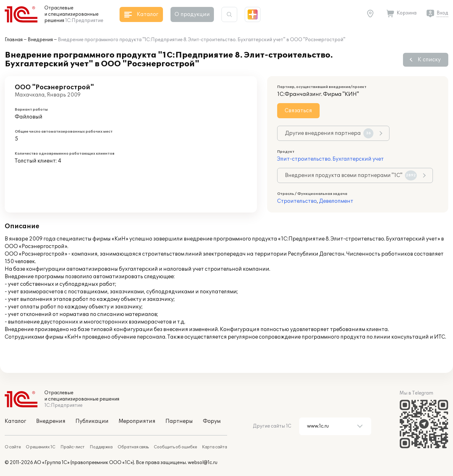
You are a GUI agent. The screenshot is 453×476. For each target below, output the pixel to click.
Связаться (298, 111)
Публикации (92, 421)
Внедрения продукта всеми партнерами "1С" (351, 175)
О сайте (13, 447)
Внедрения (40, 40)
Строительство (297, 201)
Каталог (15, 421)
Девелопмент (336, 201)
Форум (212, 421)
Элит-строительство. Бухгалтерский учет (330, 159)
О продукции (192, 14)
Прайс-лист (73, 447)
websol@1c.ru (203, 463)
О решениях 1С (41, 447)
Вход (442, 13)
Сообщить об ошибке (175, 447)
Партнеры (179, 421)
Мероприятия (137, 421)
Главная (14, 40)
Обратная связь (133, 447)
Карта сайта (215, 447)
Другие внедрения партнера (329, 133)
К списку (429, 60)
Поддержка (101, 447)
